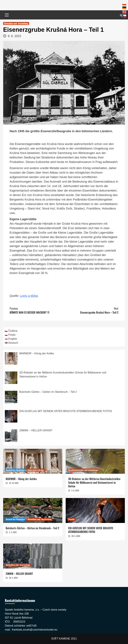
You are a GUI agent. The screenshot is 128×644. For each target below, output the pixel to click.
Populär (72, 519)
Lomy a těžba (29, 296)
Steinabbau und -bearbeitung (16, 23)
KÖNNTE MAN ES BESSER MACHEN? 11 (37, 310)
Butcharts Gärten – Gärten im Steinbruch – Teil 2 (32, 528)
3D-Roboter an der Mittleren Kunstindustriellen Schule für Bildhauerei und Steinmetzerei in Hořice (94, 483)
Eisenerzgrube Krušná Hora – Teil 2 (91, 310)
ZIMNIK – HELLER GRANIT (19, 574)
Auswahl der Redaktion (15, 470)
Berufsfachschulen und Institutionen (83, 470)
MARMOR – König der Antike (21, 479)
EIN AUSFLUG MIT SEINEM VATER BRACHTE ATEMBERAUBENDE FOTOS (91, 530)
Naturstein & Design (36, 470)
